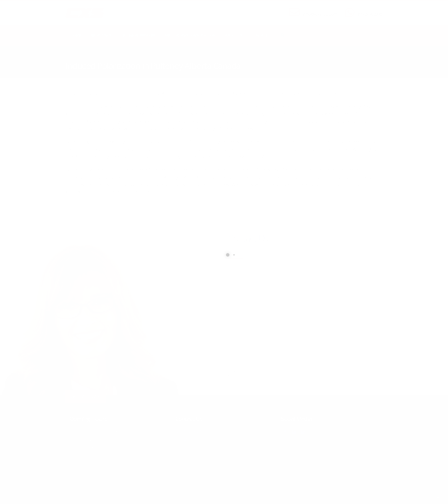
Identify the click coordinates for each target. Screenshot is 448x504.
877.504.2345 (370, 14)
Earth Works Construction (190, 35)
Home (76, 35)
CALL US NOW (369, 9)
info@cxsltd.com (320, 14)
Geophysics (101, 35)
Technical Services (138, 35)
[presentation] (272, 350)
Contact (260, 35)
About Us (233, 35)
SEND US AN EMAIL (317, 9)
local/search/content (100, 58)
